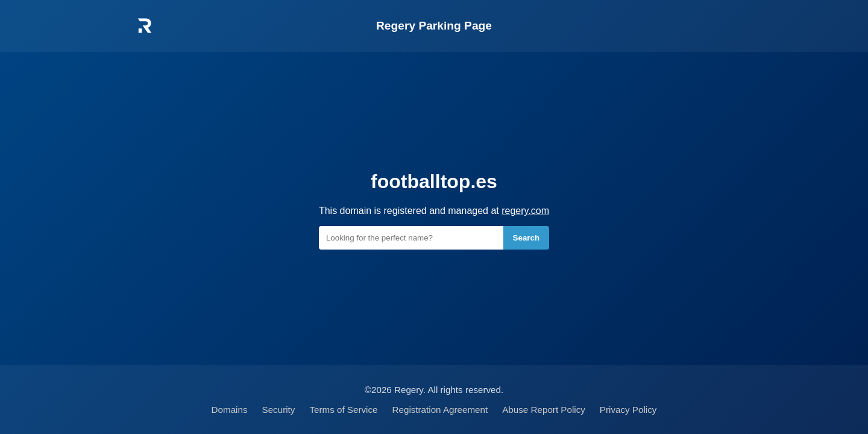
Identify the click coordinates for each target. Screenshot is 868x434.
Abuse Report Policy (544, 410)
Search (526, 238)
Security (279, 410)
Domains (230, 410)
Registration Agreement (440, 410)
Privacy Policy (628, 410)
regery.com (525, 211)
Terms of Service (343, 410)
